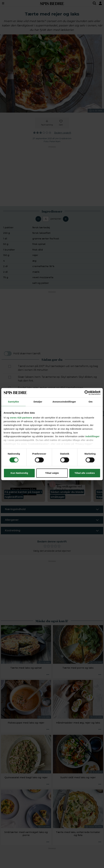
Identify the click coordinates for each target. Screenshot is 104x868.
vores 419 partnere (21, 418)
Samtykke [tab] (13, 402)
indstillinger (92, 436)
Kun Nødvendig (19, 473)
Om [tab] (91, 402)
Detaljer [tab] (38, 402)
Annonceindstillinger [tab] (64, 402)
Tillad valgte (52, 473)
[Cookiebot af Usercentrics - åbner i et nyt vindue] (87, 393)
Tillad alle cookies (85, 473)
